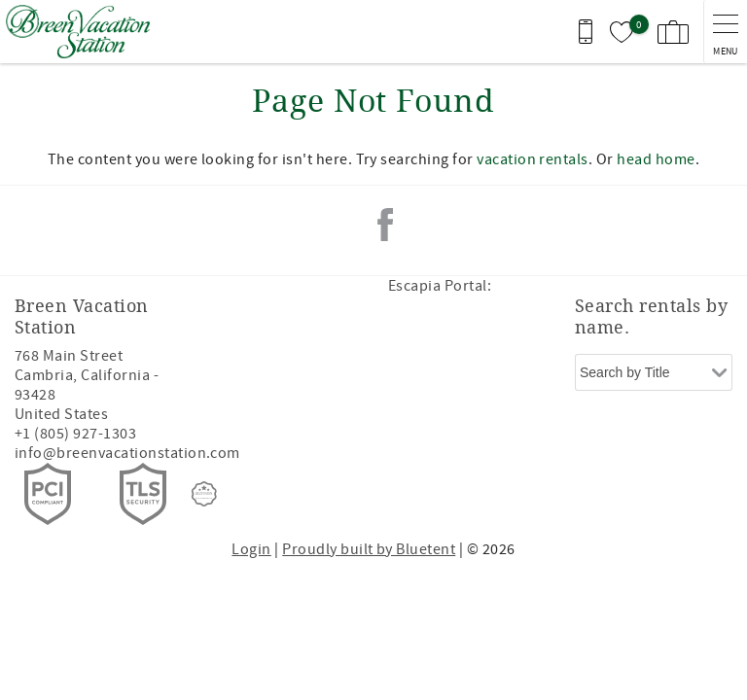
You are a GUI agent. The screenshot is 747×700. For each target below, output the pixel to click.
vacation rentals (533, 159)
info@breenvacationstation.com (127, 453)
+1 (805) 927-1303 (75, 434)
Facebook (385, 225)
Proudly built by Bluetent (369, 549)
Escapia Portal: (440, 286)
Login (251, 549)
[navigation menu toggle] (725, 32)
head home (656, 159)
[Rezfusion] (204, 494)
